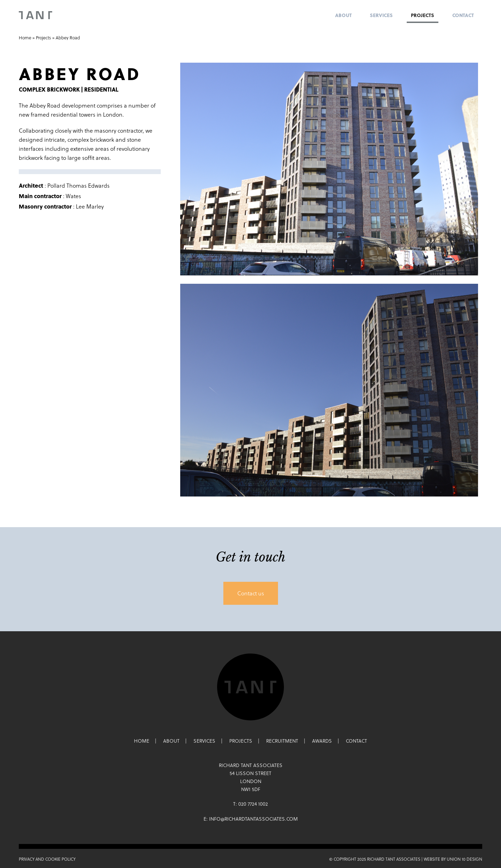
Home (25, 38)
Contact (463, 15)
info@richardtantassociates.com (253, 819)
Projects (423, 15)
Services (381, 15)
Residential (101, 89)
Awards (322, 741)
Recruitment (282, 741)
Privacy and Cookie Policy (47, 859)
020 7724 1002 (253, 804)
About (343, 15)
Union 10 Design (464, 859)
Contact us (251, 593)
